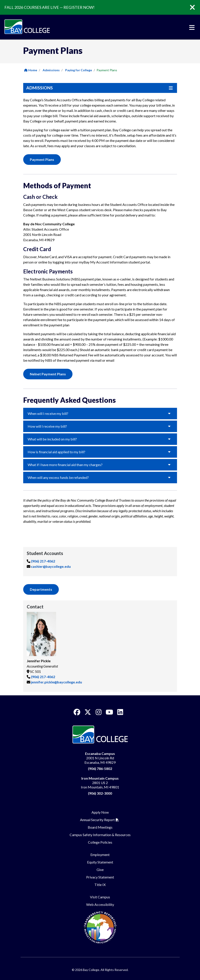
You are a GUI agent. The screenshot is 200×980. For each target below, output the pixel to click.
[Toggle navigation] (192, 28)
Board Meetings (100, 827)
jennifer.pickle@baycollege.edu (56, 682)
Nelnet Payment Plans (48, 374)
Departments (41, 589)
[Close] (196, 8)
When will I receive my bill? (48, 413)
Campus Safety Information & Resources (100, 835)
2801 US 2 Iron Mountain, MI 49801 (100, 783)
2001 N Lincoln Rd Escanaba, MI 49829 (100, 758)
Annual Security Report (97, 820)
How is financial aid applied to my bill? (56, 452)
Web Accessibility (100, 904)
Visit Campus (100, 897)
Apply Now (100, 812)
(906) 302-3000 (100, 793)
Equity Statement (100, 862)
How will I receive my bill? (47, 426)
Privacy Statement (100, 877)
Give (100, 870)
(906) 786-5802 (100, 768)
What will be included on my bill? (52, 439)
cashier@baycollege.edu (51, 566)
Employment (100, 855)
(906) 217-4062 (43, 561)
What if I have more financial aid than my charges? (65, 465)
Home (31, 70)
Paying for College (79, 70)
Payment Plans (42, 159)
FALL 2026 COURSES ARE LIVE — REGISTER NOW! (50, 7)
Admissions (51, 70)
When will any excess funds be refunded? (58, 477)
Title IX (100, 885)
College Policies (100, 842)
